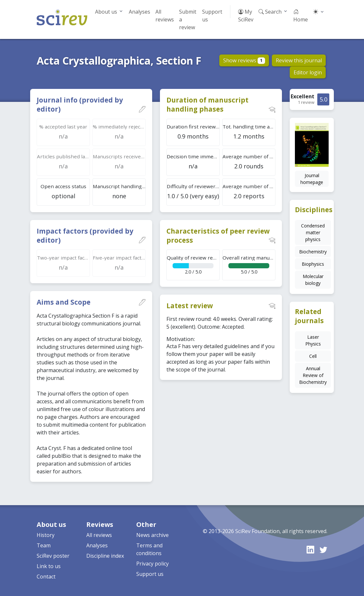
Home (301, 16)
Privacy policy (152, 564)
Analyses (140, 12)
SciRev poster (53, 556)
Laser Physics (313, 340)
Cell (313, 356)
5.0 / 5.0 (249, 265)
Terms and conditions (149, 549)
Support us (212, 16)
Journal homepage (312, 179)
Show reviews (244, 60)
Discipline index (105, 556)
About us (106, 12)
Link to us (49, 566)
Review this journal (299, 60)
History (46, 535)
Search (270, 12)
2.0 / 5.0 (193, 265)
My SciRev (246, 16)
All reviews (165, 16)
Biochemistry (313, 252)
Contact (46, 577)
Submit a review (188, 19)
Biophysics (313, 264)
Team (44, 545)
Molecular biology (313, 280)
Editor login (308, 72)
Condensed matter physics (313, 232)
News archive (152, 535)
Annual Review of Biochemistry (313, 375)
